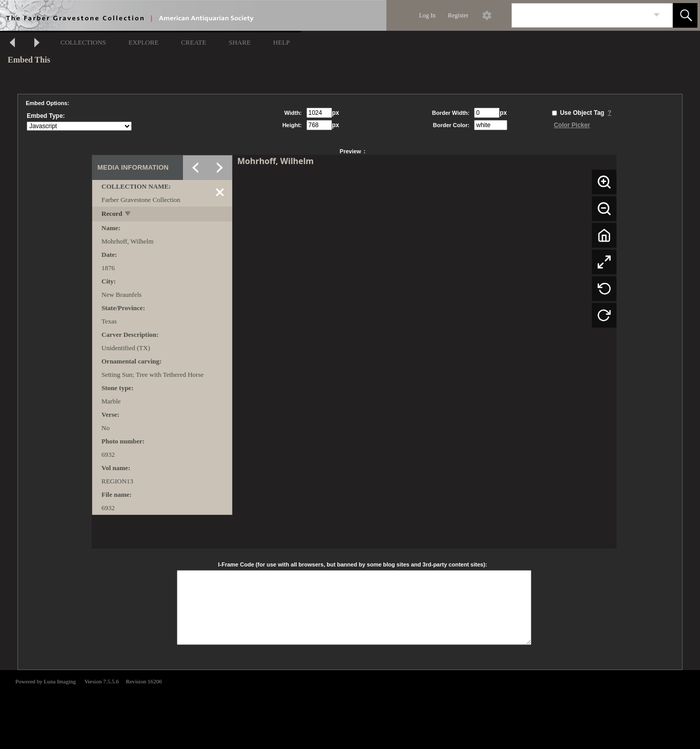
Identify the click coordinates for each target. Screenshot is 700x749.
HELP (282, 42)
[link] (657, 15)
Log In (427, 15)
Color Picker (572, 125)
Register (458, 15)
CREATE (193, 42)
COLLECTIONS (83, 42)
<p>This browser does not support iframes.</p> (350, 708)
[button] (685, 15)
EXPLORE (144, 42)
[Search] (580, 15)
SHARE (240, 42)
